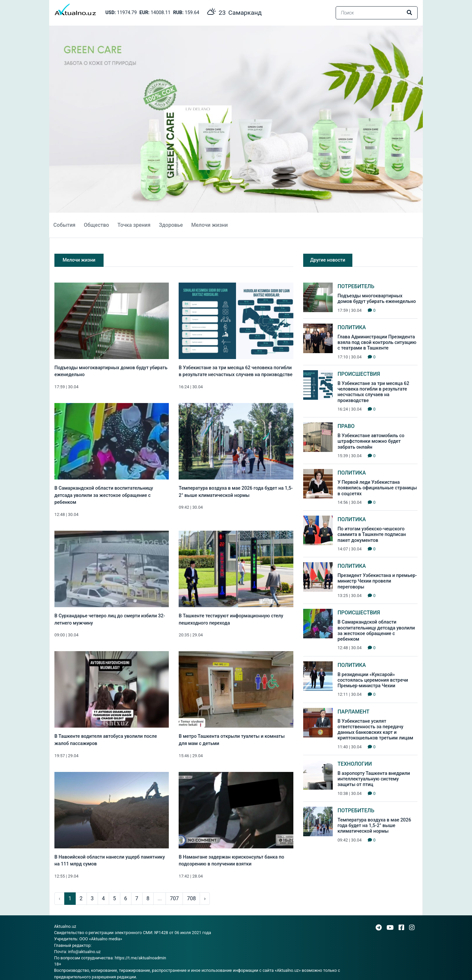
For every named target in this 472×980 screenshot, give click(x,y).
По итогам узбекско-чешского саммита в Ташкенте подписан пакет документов (372, 535)
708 (191, 898)
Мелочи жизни (209, 225)
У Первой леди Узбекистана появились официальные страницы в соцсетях (377, 488)
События (64, 225)
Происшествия (359, 374)
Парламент (354, 712)
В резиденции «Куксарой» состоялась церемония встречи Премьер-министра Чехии (373, 680)
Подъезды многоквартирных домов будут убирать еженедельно (377, 299)
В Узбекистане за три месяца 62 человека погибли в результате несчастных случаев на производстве (374, 392)
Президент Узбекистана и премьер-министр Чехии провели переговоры (377, 581)
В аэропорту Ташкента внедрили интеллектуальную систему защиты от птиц (374, 779)
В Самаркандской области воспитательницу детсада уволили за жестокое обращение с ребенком (104, 495)
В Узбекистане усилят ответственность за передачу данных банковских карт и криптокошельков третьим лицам (375, 730)
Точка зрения (134, 225)
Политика (352, 327)
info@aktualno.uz (84, 952)
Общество (97, 225)
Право (346, 426)
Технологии (355, 764)
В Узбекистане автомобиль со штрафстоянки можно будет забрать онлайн (371, 441)
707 (174, 898)
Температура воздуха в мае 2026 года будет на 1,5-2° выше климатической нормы (374, 826)
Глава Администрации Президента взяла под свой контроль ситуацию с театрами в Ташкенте (377, 343)
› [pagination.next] (205, 898)
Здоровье (171, 225)
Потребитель (356, 286)
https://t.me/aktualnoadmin (140, 958)
